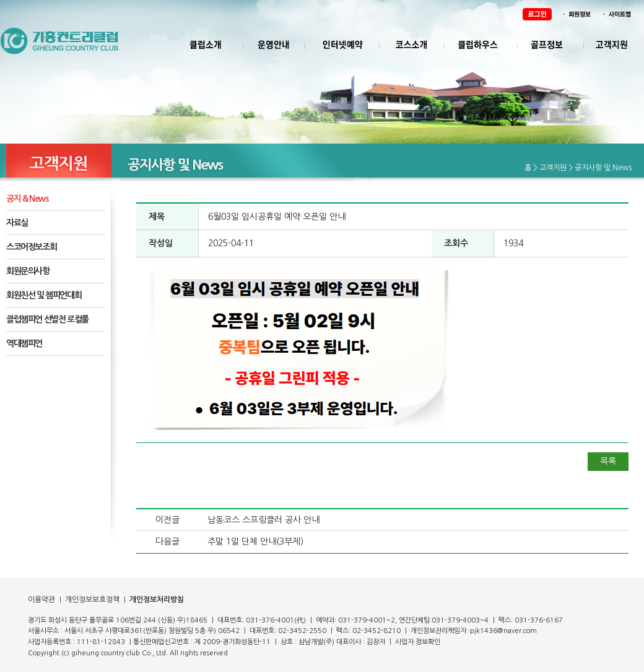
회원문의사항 (28, 271)
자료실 (17, 223)
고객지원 (553, 168)
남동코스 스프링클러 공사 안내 (263, 520)
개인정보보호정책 (91, 600)
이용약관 (41, 600)
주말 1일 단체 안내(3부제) (255, 541)
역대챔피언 (24, 343)
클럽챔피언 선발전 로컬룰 (47, 319)
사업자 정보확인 (418, 642)
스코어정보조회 (31, 247)
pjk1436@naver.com (503, 631)
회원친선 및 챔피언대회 (44, 295)
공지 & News (27, 199)
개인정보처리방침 (157, 600)
